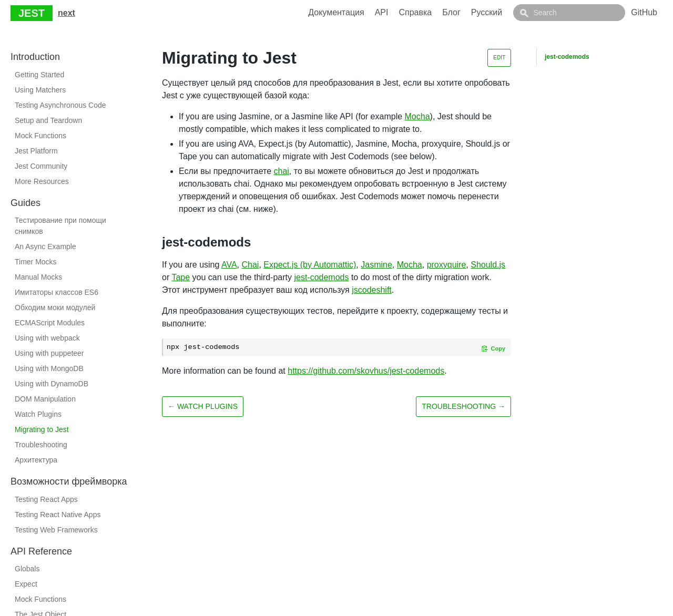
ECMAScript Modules (50, 323)
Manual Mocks (38, 277)
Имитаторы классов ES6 (57, 292)
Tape (181, 277)
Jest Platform (36, 151)
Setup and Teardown (48, 120)
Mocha (417, 116)
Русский (510, 12)
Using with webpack (47, 338)
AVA (229, 265)
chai (282, 171)
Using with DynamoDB (52, 384)
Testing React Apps (46, 499)
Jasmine (376, 265)
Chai (251, 265)
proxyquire (447, 265)
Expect (26, 584)
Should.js (488, 265)
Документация (360, 12)
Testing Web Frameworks (56, 530)
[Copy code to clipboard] (493, 348)
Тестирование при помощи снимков (60, 226)
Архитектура (36, 460)
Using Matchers (40, 90)
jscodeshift (372, 290)
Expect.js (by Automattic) (310, 265)
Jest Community (41, 166)
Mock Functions (40, 136)
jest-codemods (321, 277)
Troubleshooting (41, 445)
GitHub (644, 12)
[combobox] (581, 13)
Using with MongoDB (49, 368)
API (405, 12)
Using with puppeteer (49, 353)
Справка (439, 12)
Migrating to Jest (42, 429)
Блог (475, 12)
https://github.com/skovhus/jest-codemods (366, 371)
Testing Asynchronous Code (60, 105)
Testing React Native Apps (58, 515)
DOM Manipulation (45, 399)
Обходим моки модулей (55, 307)
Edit (499, 58)
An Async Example (45, 247)
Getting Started (39, 75)
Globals (27, 569)
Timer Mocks (36, 262)
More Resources (42, 181)
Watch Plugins (38, 414)
